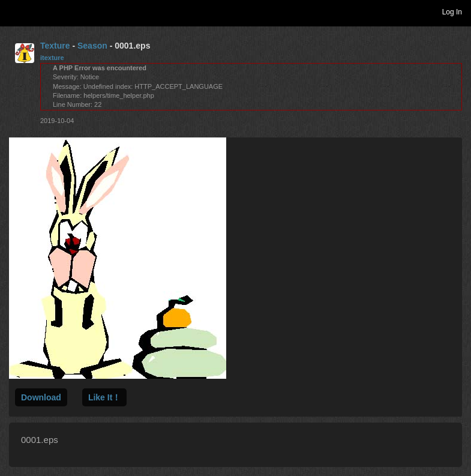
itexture (52, 58)
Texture (55, 46)
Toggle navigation (14, 11)
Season (92, 46)
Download (41, 397)
